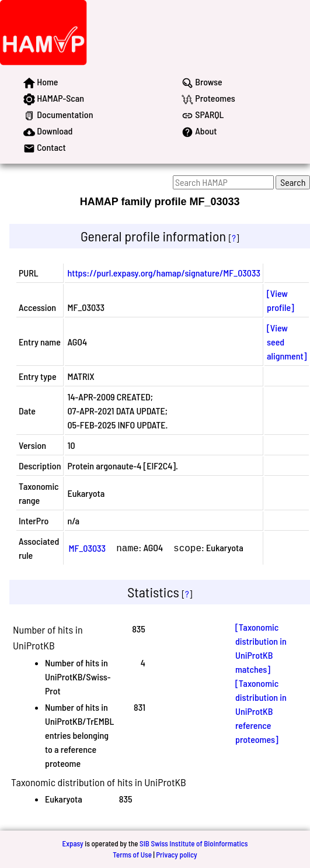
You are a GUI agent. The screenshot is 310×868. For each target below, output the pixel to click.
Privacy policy (176, 855)
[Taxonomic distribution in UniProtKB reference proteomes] (261, 711)
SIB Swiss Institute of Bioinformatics (194, 843)
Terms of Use (132, 855)
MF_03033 (87, 548)
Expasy (72, 843)
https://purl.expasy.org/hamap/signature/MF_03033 (164, 273)
